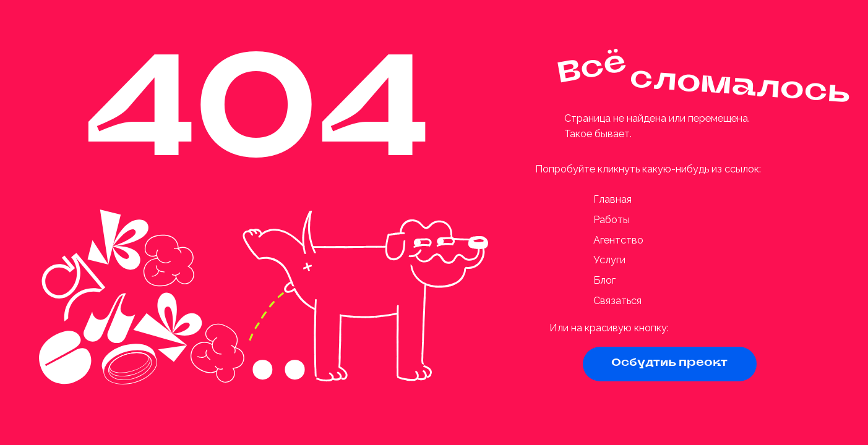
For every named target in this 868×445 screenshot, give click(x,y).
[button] (670, 364)
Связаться (617, 301)
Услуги (609, 260)
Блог (604, 280)
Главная (612, 199)
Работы (612, 220)
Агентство (618, 240)
